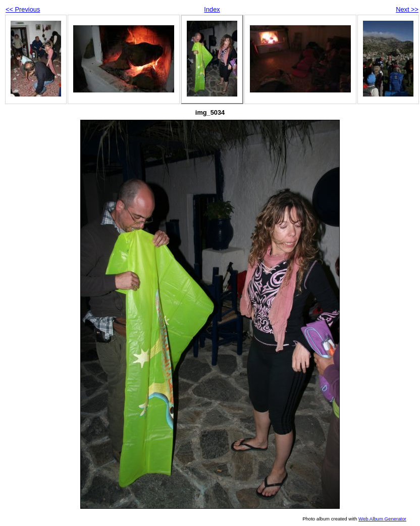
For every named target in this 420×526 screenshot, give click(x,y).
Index (212, 9)
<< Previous (23, 9)
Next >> (407, 9)
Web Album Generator (382, 519)
